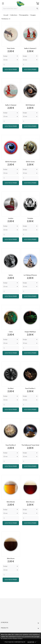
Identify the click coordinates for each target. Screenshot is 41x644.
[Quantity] (11, 65)
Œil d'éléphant (30, 105)
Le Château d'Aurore (30, 275)
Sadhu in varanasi (11, 105)
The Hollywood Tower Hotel (30, 445)
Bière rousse (30, 502)
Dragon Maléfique (30, 332)
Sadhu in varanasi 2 (30, 48)
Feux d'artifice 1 (30, 388)
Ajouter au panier (11, 70)
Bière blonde (11, 502)
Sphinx (11, 275)
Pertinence (6, 19)
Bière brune (11, 558)
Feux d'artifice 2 (11, 445)
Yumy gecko (11, 48)
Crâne (11, 332)
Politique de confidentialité (15, 642)
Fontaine (30, 218)
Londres (11, 218)
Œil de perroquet (11, 162)
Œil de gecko (30, 162)
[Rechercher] (20, 9)
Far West (11, 388)
